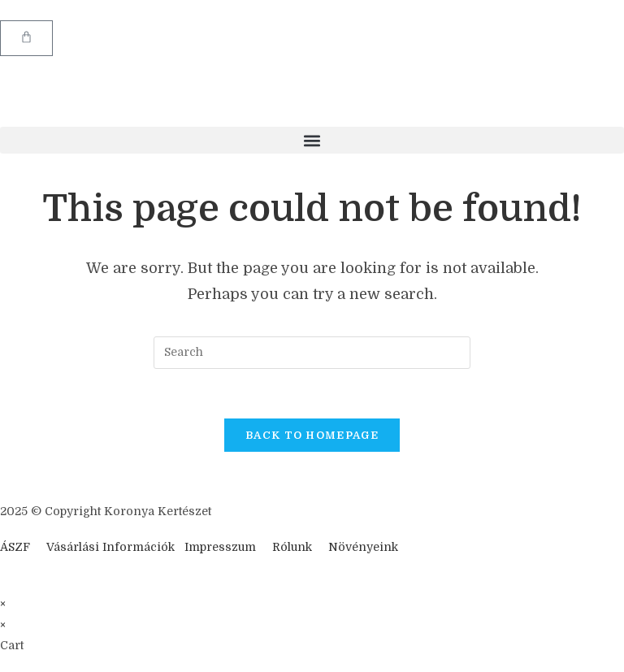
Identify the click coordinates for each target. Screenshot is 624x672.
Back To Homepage (312, 435)
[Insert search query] (312, 353)
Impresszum (220, 547)
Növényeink (363, 547)
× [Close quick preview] (3, 604)
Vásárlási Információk (112, 547)
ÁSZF (15, 547)
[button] (312, 140)
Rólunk (292, 547)
